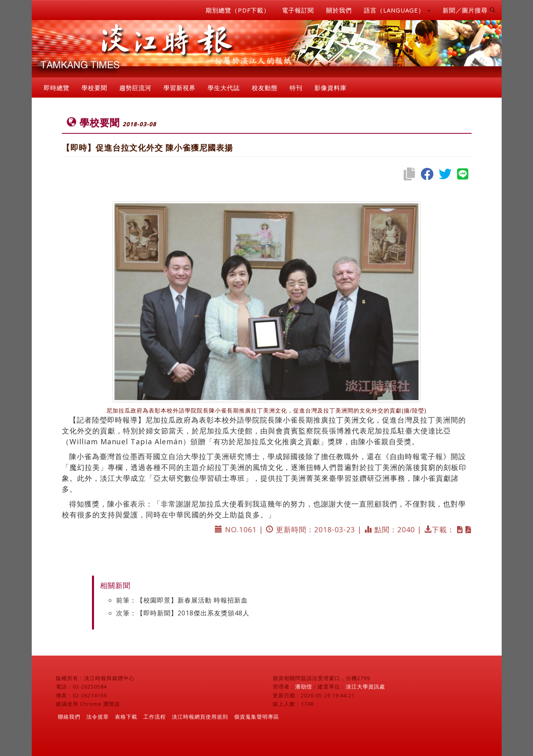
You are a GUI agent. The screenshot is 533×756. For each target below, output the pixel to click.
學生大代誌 (224, 88)
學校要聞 (94, 88)
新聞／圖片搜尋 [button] (469, 10)
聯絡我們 (69, 717)
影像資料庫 (331, 88)
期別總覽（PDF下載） (238, 10)
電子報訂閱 (298, 10)
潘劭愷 (304, 687)
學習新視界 (180, 88)
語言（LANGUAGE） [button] (397, 10)
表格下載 (126, 717)
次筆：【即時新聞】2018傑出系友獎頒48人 (183, 613)
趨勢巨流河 (135, 88)
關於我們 (339, 10)
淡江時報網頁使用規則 (200, 717)
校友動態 (265, 88)
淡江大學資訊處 (366, 687)
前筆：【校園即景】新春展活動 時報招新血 (182, 600)
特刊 (296, 88)
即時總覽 (57, 88)
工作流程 (155, 717)
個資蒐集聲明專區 (257, 717)
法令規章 (98, 717)
